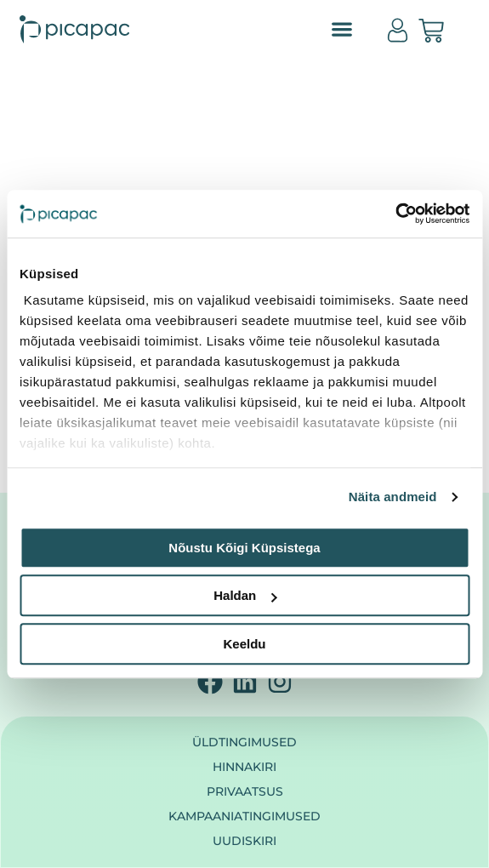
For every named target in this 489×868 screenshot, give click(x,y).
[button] (342, 29)
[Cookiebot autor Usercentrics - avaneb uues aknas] (395, 214)
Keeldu (244, 644)
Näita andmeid (393, 497)
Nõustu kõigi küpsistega (244, 548)
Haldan (245, 595)
